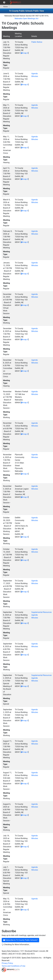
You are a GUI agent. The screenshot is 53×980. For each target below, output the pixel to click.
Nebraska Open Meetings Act (26, 19)
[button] (4, 2)
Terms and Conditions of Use (14, 966)
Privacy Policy (7, 963)
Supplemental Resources (41, 612)
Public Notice (37, 42)
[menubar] (11, 2)
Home (5, 7)
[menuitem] (4, 2)
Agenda (34, 74)
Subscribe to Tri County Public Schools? (20, 940)
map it (25, 53)
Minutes (35, 76)
